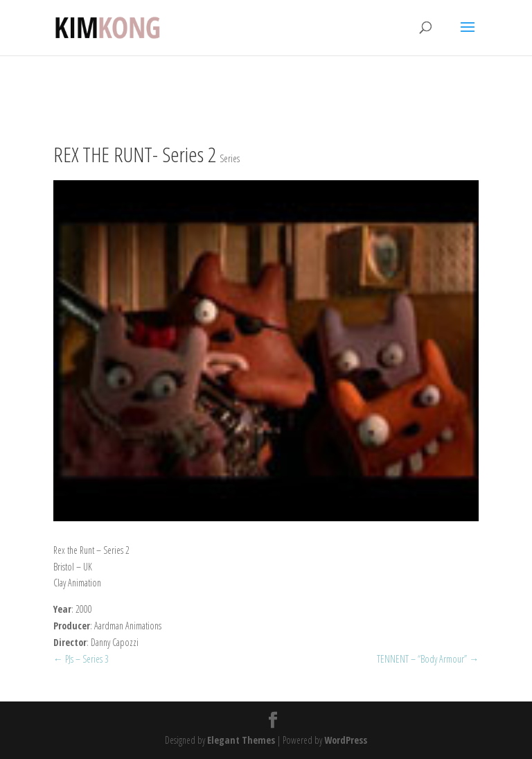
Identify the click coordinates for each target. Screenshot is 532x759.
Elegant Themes (241, 740)
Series (230, 158)
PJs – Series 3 (81, 659)
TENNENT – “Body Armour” (428, 659)
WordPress (346, 740)
